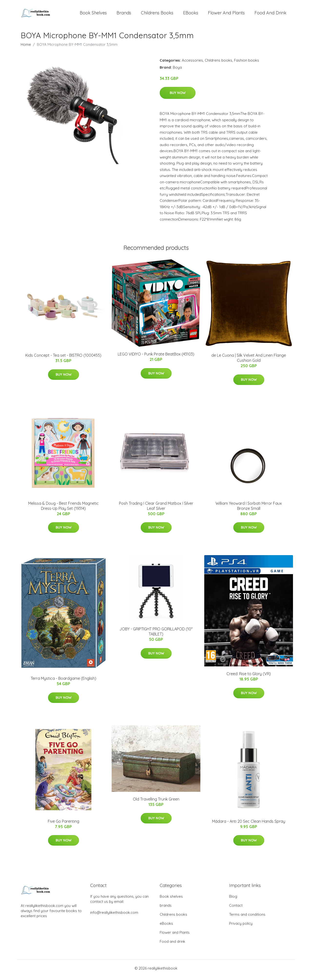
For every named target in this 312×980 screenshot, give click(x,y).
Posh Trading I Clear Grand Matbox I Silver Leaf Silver (156, 509)
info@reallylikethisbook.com (114, 916)
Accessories (192, 64)
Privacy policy (241, 927)
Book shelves (93, 14)
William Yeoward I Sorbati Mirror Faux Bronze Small (249, 509)
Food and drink (270, 14)
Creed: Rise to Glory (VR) (249, 677)
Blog (233, 900)
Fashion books (247, 64)
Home (26, 48)
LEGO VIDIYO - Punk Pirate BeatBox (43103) (156, 357)
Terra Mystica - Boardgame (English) (63, 682)
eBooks (191, 14)
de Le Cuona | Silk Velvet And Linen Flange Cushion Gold (249, 361)
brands (124, 14)
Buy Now (178, 96)
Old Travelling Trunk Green (156, 803)
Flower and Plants (226, 14)
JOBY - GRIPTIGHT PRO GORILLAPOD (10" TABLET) (156, 635)
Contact (236, 909)
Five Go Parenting (63, 825)
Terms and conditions (247, 918)
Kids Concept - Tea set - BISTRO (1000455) (63, 359)
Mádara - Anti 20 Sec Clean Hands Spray (249, 825)
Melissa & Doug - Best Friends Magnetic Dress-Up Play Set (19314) (63, 509)
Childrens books (157, 14)
